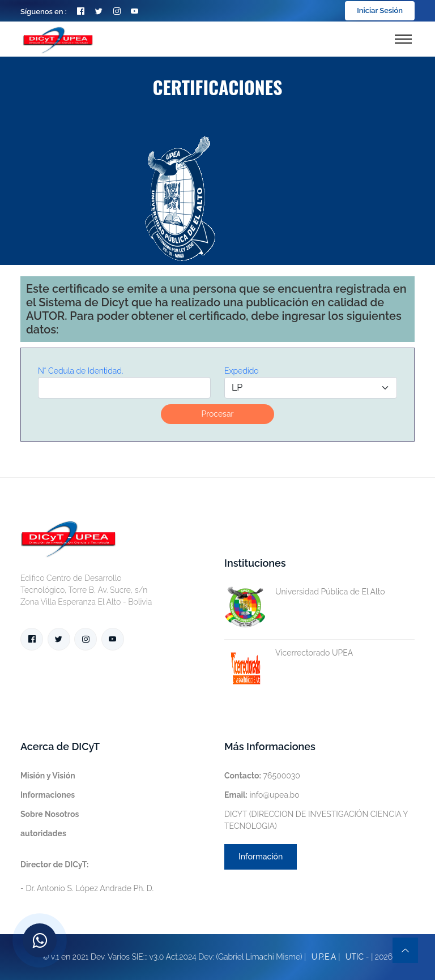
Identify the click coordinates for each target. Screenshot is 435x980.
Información (261, 857)
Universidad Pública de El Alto (305, 592)
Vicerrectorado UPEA (289, 653)
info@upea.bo (262, 795)
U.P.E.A (324, 957)
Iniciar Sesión (380, 10)
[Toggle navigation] (403, 39)
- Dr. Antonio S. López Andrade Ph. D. (87, 876)
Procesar (218, 414)
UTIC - (357, 957)
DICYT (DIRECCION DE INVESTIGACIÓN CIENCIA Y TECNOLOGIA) (316, 820)
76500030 (262, 776)
